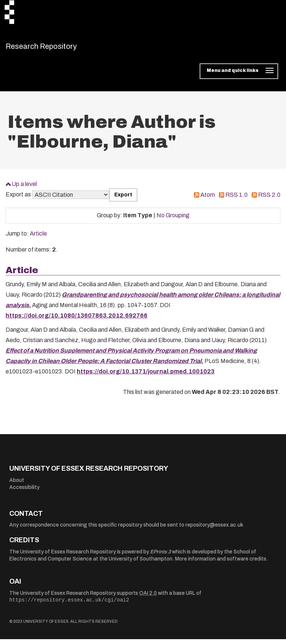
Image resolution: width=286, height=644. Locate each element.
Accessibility (24, 492)
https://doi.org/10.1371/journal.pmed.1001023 (146, 376)
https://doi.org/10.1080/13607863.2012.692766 (77, 320)
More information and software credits (221, 564)
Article (38, 238)
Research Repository (58, 48)
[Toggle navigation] (239, 76)
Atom (208, 200)
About (17, 485)
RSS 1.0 (236, 200)
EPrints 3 (161, 556)
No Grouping (173, 220)
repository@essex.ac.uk (214, 530)
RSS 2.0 (269, 200)
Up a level (24, 188)
